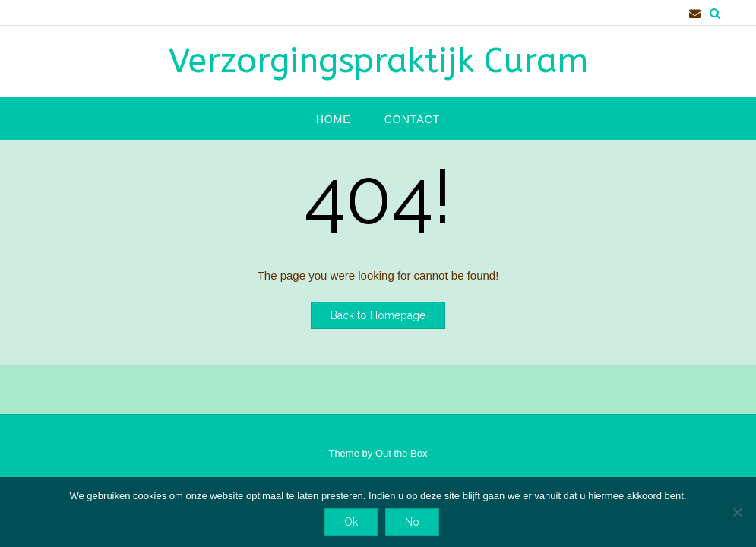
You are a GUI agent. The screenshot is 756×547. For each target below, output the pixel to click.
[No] (737, 512)
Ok (351, 522)
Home (334, 119)
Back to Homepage (378, 315)
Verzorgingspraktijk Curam (378, 62)
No (412, 522)
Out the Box (402, 453)
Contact (413, 119)
